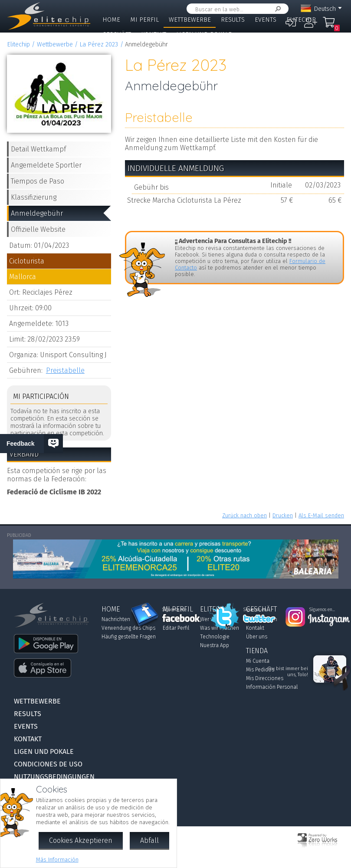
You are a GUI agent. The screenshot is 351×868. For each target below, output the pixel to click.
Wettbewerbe (190, 20)
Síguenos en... (175, 610)
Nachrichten (116, 619)
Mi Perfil (144, 20)
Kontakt (154, 35)
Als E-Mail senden (321, 515)
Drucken (283, 515)
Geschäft (117, 35)
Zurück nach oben (244, 515)
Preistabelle (65, 370)
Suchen (276, 9)
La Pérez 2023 (99, 44)
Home (111, 20)
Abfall (149, 840)
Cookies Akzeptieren (81, 840)
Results (233, 20)
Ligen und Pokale (204, 35)
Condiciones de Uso (48, 764)
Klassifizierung (34, 197)
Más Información (57, 860)
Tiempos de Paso (38, 181)
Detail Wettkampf (38, 149)
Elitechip (301, 20)
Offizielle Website (38, 229)
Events (266, 20)
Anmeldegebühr (37, 213)
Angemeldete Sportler (46, 165)
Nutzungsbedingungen (54, 777)
